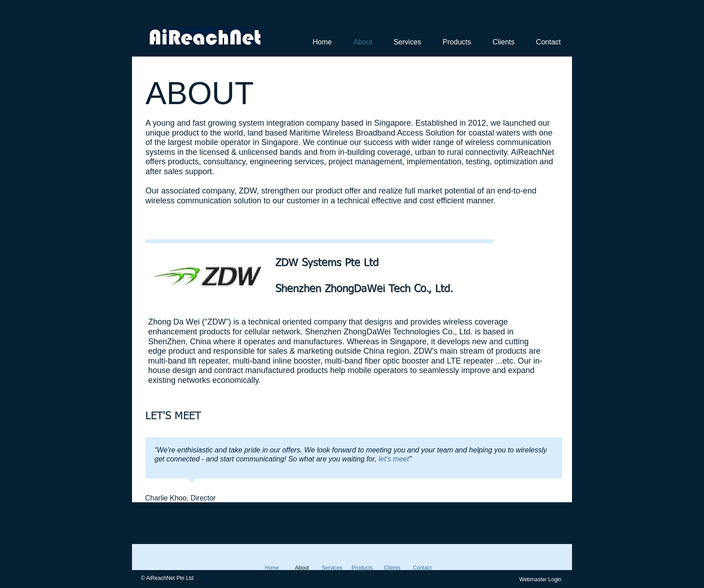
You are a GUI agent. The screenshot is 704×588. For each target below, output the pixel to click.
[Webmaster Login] (540, 579)
